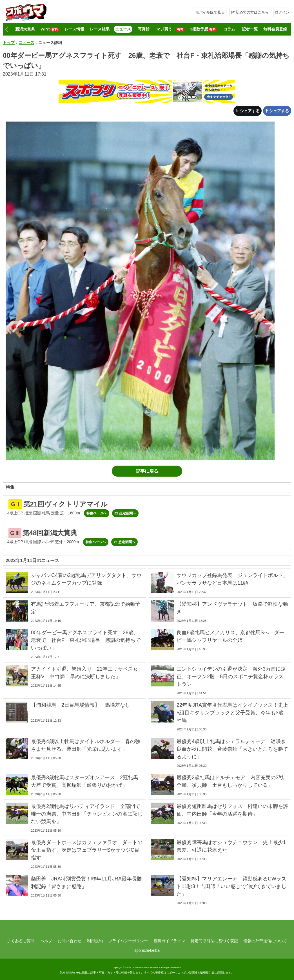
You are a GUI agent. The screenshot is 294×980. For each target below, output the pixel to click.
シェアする (250, 111)
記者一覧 (250, 29)
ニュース (123, 29)
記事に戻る (147, 471)
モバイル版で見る (210, 12)
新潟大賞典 (25, 29)
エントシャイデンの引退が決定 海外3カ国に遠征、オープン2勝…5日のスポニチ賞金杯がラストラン (231, 677)
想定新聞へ (128, 513)
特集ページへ (97, 513)
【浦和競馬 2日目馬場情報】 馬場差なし (81, 705)
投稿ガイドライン (169, 941)
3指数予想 (203, 29)
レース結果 (100, 29)
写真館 (144, 29)
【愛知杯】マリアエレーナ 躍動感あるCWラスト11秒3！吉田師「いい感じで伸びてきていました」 (231, 886)
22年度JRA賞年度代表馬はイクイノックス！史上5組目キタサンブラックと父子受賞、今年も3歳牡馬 (232, 713)
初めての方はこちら (252, 12)
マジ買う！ (170, 29)
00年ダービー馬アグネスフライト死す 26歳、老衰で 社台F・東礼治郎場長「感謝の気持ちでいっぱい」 (86, 640)
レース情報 (74, 29)
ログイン (282, 12)
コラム (229, 29)
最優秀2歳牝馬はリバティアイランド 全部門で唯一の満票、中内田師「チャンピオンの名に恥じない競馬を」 (87, 814)
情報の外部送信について (265, 941)
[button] (7, 29)
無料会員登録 (275, 29)
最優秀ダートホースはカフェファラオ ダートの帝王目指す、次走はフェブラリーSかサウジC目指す (87, 850)
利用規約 (95, 941)
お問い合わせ (70, 941)
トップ (9, 43)
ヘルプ (46, 941)
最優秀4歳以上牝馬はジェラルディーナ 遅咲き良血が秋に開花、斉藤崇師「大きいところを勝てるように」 (232, 749)
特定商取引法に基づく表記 (214, 941)
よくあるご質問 (21, 941)
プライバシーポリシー (128, 941)
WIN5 (50, 29)
